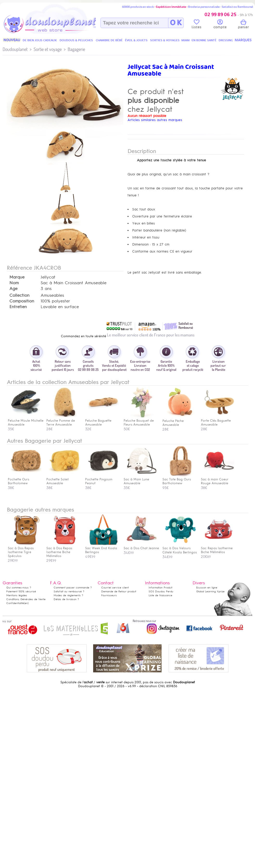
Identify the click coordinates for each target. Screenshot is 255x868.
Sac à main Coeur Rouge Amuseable (218, 479)
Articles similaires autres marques (155, 120)
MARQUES (243, 40)
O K (176, 23)
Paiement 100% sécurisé (21, 591)
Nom (14, 283)
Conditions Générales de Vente (26, 599)
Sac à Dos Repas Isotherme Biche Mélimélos (63, 550)
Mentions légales (17, 595)
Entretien (18, 307)
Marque (17, 277)
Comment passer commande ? (73, 588)
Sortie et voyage (48, 49)
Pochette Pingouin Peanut (102, 479)
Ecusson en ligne (207, 588)
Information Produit (160, 588)
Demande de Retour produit (119, 591)
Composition (22, 301)
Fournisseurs (109, 595)
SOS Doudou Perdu (161, 591)
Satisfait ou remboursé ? (69, 591)
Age (13, 289)
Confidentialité (15, 603)
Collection (19, 295)
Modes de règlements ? (68, 595)
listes (196, 25)
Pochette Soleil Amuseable (63, 479)
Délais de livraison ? (66, 599)
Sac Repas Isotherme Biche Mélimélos (218, 548)
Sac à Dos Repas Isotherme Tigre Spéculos (25, 550)
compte (220, 25)
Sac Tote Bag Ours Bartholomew (179, 479)
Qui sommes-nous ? (19, 588)
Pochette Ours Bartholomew (25, 479)
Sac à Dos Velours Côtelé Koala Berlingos (180, 548)
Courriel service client (115, 588)
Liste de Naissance (160, 595)
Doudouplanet (15, 49)
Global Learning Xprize (210, 591)
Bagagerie (76, 49)
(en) (26, 603)
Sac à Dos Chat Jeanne (141, 546)
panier (243, 25)
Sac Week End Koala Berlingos (102, 548)
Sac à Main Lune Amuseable (141, 479)
